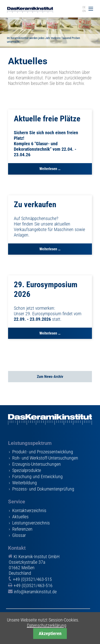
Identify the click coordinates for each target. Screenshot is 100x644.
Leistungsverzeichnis (31, 523)
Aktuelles (20, 517)
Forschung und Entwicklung (37, 477)
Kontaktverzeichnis (29, 510)
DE (84, 7)
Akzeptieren (50, 634)
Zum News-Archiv (50, 377)
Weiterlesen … (50, 170)
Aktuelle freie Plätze (47, 119)
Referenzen (22, 529)
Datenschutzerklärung (47, 625)
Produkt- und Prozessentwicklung (43, 452)
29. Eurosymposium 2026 (46, 289)
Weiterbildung (25, 483)
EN (84, 11)
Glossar (19, 535)
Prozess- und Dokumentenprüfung (43, 489)
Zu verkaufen (35, 205)
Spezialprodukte (27, 470)
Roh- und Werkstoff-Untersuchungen (45, 458)
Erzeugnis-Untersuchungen (37, 464)
